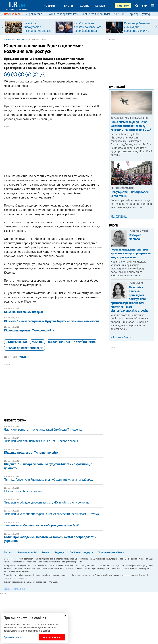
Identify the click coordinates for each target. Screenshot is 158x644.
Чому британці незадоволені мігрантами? (130, 194)
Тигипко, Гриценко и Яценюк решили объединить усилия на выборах (48, 479)
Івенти (46, 552)
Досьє (84, 6)
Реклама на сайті (27, 552)
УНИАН (24, 357)
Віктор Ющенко (16, 342)
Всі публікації (119, 216)
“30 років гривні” (35, 14)
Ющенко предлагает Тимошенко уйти (29, 330)
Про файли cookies (13, 637)
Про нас (8, 552)
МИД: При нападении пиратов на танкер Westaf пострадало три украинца (50, 539)
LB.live (100, 6)
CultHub (119, 14)
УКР (144, 6)
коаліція (37, 342)
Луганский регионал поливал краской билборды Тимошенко (43, 429)
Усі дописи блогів (121, 337)
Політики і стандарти (81, 552)
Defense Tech (12, 14)
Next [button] (156, 27)
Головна (8, 39)
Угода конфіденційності (111, 552)
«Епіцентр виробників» (96, 14)
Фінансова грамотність (63, 14)
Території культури (140, 14)
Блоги (69, 6)
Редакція (60, 552)
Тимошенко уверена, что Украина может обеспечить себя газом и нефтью (51, 514)
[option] (29, 27)
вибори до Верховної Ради (24, 348)
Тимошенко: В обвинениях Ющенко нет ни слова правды (41, 441)
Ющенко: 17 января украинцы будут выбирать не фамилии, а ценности (51, 321)
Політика (20, 39)
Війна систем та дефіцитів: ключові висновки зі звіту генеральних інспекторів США (131, 126)
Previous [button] (2, 27)
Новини (51, 6)
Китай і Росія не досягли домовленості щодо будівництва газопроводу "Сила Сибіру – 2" (88, 31)
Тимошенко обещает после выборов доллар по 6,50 (42, 525)
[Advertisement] (54, 150)
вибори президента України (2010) (72, 342)
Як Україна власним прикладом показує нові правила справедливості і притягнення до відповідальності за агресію (130, 299)
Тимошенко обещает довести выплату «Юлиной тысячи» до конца (47, 502)
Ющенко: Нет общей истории (23, 312)
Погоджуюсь (52, 637)
